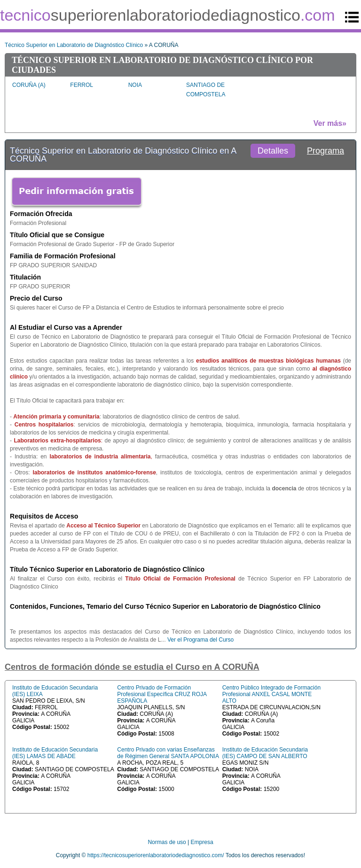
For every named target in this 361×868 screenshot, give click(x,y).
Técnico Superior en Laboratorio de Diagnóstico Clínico (74, 45)
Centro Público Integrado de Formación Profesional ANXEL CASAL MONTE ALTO (271, 694)
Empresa (202, 842)
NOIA (135, 85)
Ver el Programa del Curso (200, 640)
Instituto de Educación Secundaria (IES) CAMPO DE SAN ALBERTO (265, 753)
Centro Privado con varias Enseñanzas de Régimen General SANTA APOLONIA (168, 753)
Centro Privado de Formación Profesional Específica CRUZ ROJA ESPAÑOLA (162, 694)
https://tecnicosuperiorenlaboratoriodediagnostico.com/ (156, 855)
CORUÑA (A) (29, 85)
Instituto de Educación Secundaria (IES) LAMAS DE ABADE (55, 753)
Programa (326, 151)
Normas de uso (167, 842)
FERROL (82, 85)
